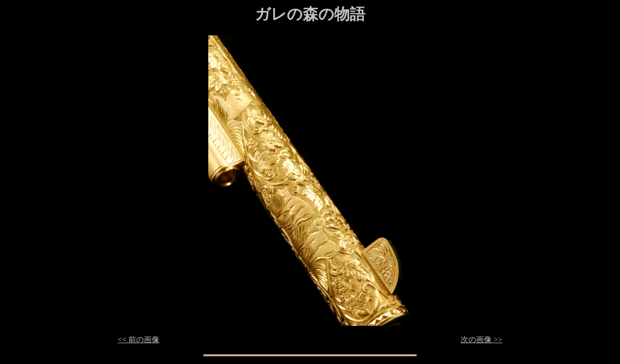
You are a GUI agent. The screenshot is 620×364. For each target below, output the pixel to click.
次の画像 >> (481, 340)
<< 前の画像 (139, 340)
